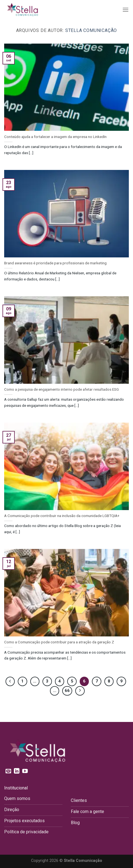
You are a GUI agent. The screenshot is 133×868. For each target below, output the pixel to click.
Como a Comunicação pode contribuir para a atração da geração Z (59, 642)
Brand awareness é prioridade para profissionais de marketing (55, 263)
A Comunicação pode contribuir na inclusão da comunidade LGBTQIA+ (62, 516)
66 (67, 691)
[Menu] (126, 10)
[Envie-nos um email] (8, 771)
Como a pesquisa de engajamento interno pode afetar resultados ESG (62, 389)
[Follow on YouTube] (25, 771)
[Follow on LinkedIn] (17, 771)
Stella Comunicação (91, 30)
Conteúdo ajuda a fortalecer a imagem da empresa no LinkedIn (55, 137)
